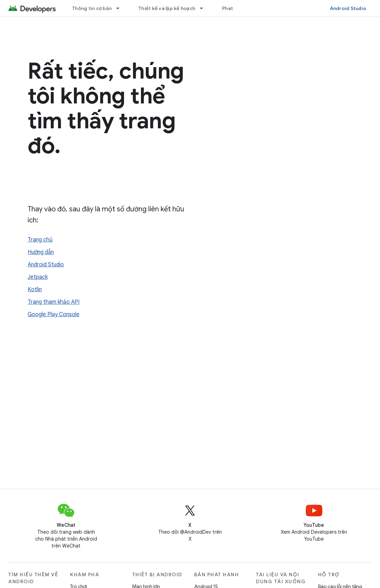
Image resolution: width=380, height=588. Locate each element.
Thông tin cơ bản (92, 8)
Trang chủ (40, 240)
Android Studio (348, 8)
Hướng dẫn (41, 252)
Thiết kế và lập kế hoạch (167, 8)
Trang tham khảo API (54, 302)
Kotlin (35, 290)
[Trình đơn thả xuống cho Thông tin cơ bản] (121, 8)
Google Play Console (54, 314)
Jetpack (38, 277)
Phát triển (234, 8)
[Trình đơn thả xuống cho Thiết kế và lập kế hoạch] (205, 8)
